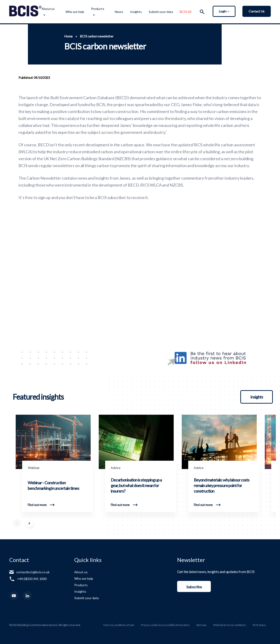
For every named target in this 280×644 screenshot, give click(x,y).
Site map (201, 625)
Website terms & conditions (229, 625)
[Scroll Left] (17, 523)
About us (48, 9)
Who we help (75, 12)
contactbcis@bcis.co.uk (33, 572)
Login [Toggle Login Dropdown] (224, 11)
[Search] (202, 12)
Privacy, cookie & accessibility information (165, 625)
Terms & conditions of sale (119, 625)
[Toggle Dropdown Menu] (44, 15)
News (119, 12)
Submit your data (161, 12)
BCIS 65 (185, 12)
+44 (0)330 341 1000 (32, 579)
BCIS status (259, 625)
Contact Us (257, 11)
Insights (136, 12)
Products (98, 9)
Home (69, 36)
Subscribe (194, 587)
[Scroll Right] (29, 523)
